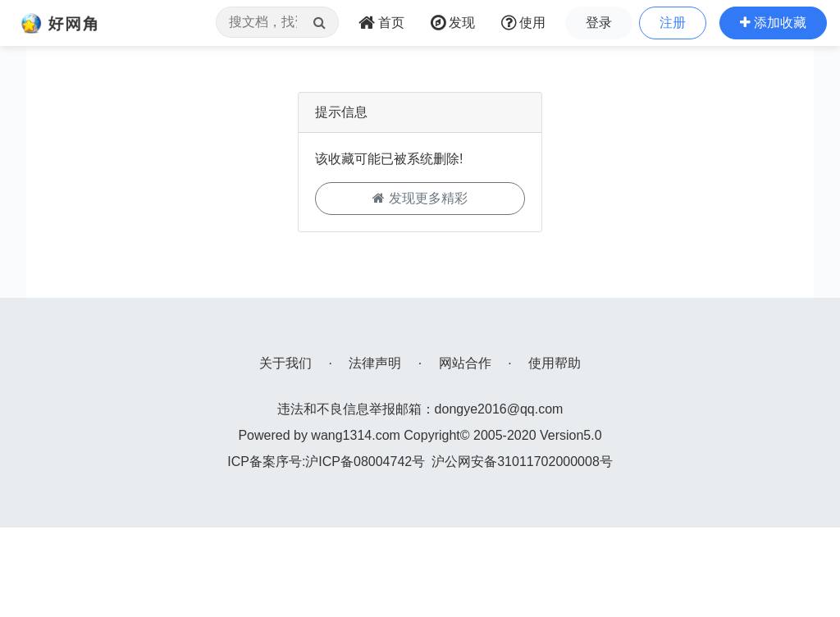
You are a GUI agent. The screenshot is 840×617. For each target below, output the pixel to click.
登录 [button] (599, 23)
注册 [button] (673, 23)
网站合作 (465, 363)
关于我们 (285, 363)
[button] (773, 23)
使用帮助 (555, 363)
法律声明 (375, 363)
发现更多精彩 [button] (420, 198)
